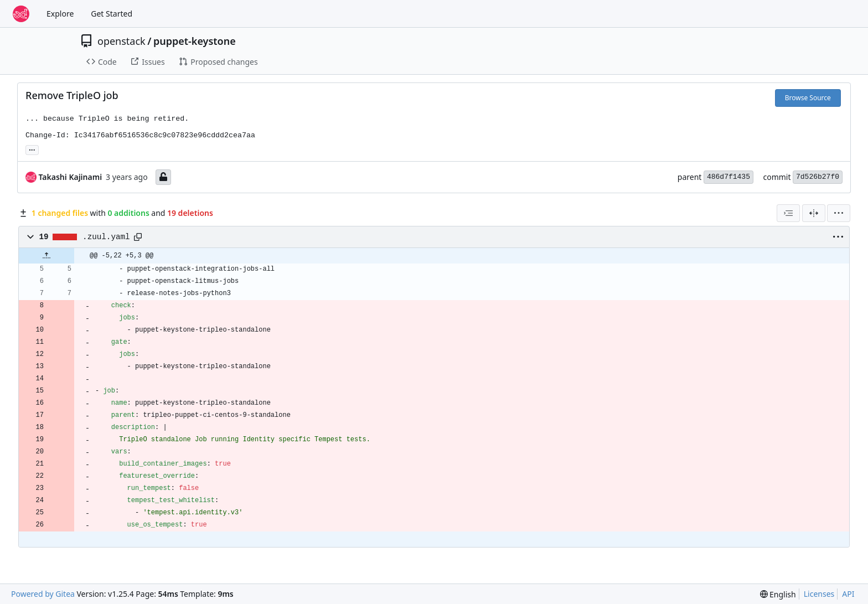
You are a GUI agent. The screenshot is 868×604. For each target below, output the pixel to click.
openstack (122, 41)
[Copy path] (138, 237)
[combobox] (788, 213)
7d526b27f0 (818, 177)
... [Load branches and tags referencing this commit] (32, 149)
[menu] (839, 213)
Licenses (819, 594)
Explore (60, 14)
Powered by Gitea (43, 594)
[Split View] (814, 213)
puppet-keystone (195, 41)
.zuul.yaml (106, 237)
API (848, 594)
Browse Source (808, 98)
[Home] (21, 14)
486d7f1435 (728, 177)
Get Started (112, 14)
